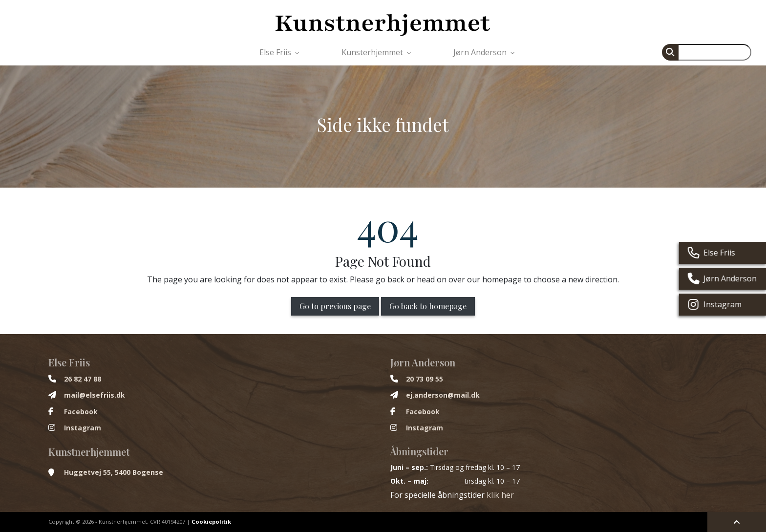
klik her (500, 495)
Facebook (81, 412)
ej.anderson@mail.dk (443, 395)
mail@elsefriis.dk (95, 395)
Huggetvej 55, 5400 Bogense (114, 472)
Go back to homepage (428, 306)
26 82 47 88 (83, 379)
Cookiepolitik (211, 521)
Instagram (83, 428)
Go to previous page (335, 306)
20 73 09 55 (425, 379)
